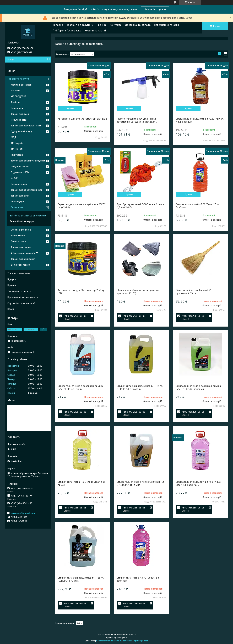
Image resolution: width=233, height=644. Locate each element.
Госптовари (17, 155)
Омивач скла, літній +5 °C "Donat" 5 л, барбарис (197, 206)
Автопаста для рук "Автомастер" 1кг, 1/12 (82, 119)
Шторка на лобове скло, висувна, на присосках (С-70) (138, 292)
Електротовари (19, 184)
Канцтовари (17, 108)
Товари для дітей (20, 196)
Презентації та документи (23, 297)
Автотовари (17, 207)
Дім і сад (16, 102)
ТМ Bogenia (17, 143)
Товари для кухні (20, 114)
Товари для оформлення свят (26, 190)
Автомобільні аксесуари (22, 221)
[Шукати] (48, 60)
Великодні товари (20, 265)
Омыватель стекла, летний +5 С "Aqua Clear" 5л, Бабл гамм (198, 483)
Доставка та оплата (138, 25)
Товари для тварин (21, 247)
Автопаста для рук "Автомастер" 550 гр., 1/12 (82, 292)
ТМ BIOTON (17, 149)
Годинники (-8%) (20, 172)
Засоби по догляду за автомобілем (28, 216)
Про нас (101, 25)
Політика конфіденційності (136, 641)
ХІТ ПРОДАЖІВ (19, 96)
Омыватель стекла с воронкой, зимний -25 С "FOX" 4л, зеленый (199, 388)
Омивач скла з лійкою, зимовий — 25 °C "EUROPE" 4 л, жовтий (140, 388)
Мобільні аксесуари (21, 85)
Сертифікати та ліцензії (21, 303)
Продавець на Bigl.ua (116, 638)
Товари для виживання (23, 259)
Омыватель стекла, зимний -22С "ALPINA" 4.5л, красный (200, 120)
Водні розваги (18, 241)
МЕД (13, 137)
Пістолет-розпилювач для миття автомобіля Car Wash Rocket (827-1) (137, 120)
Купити (70, 108)
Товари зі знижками (19, 273)
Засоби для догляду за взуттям (28, 161)
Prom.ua (133, 635)
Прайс (11, 309)
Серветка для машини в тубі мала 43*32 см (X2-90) (82, 206)
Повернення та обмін (167, 25)
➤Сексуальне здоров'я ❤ (24, 253)
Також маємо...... (19, 236)
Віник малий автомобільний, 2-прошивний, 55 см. (194, 292)
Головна (58, 25)
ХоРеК (14, 178)
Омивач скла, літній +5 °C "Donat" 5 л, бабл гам (138, 579)
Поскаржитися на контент (109, 641)
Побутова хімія (19, 120)
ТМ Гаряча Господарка (67, 31)
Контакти (116, 25)
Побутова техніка (20, 167)
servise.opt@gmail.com (23, 513)
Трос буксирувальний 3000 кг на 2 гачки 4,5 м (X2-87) (140, 206)
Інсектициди (17, 202)
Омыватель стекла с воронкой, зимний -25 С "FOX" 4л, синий (80, 388)
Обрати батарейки (155, 9)
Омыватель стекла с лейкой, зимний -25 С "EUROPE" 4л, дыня (141, 483)
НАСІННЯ (15, 91)
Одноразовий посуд (21, 131)
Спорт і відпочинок (21, 230)
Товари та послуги (78, 25)
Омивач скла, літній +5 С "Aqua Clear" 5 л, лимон (81, 483)
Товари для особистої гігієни (26, 126)
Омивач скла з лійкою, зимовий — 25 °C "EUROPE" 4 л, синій (81, 579)
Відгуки (12, 279)
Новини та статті (95, 31)
